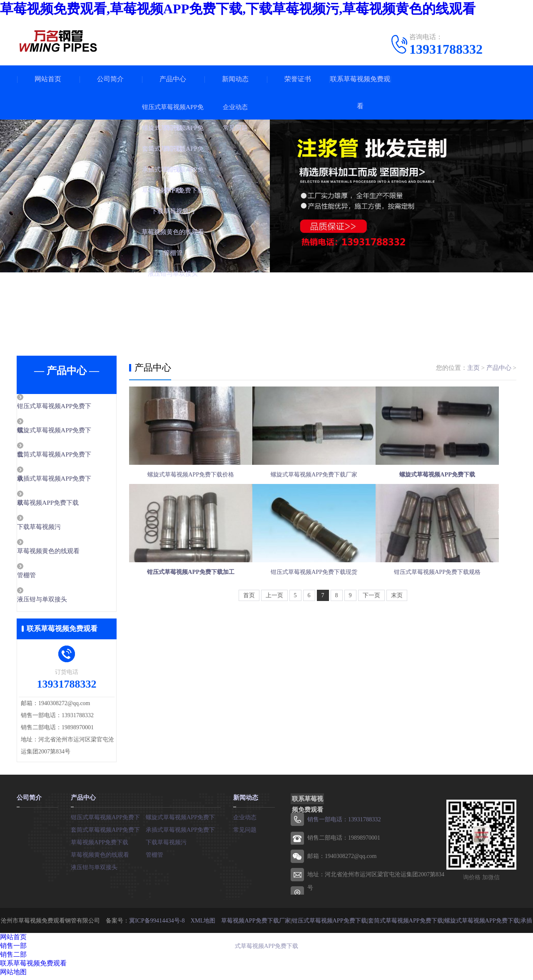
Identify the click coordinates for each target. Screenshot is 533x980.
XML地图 (203, 924)
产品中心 (173, 79)
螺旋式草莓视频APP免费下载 (183, 820)
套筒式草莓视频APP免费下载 (108, 833)
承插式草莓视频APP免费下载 (183, 833)
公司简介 (110, 79)
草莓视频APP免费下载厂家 (256, 924)
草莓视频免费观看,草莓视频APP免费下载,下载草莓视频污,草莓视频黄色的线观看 (238, 9)
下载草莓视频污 (58, 529)
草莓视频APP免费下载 (67, 505)
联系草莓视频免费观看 (360, 92)
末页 (397, 637)
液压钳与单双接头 (61, 603)
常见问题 (245, 833)
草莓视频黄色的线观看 (67, 554)
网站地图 (13, 975)
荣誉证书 (298, 79)
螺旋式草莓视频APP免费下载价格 (191, 488)
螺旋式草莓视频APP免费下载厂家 (322, 488)
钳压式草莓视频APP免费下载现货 (322, 606)
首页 (249, 637)
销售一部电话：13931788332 (344, 823)
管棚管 (46, 579)
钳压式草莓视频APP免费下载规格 (454, 606)
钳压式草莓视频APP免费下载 (108, 820)
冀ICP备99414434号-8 (158, 924)
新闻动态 (235, 79)
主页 (473, 368)
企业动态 (245, 820)
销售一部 (13, 949)
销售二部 (13, 958)
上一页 (274, 637)
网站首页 (48, 79)
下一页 (371, 637)
